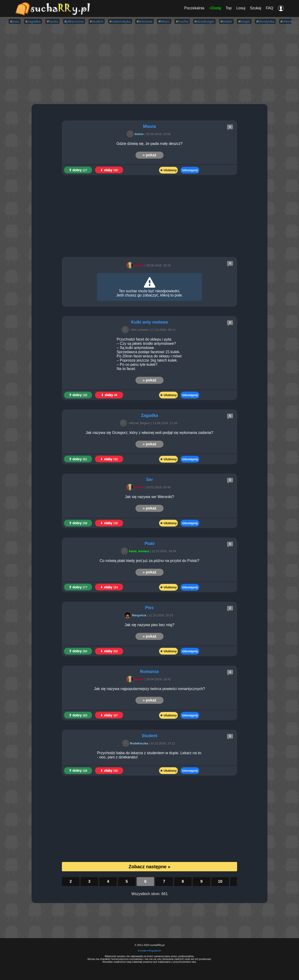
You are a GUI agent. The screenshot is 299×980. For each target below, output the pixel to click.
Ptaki (149, 544)
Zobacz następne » (150, 867)
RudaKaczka (136, 743)
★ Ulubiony (168, 170)
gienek (136, 265)
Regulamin (155, 951)
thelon (136, 134)
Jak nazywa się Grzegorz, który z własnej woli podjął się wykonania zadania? (149, 433)
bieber (227, 21)
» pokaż (150, 155)
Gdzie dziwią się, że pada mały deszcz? (150, 144)
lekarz (165, 21)
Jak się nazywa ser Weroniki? (149, 497)
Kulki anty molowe (149, 322)
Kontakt (142, 951)
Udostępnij (190, 170)
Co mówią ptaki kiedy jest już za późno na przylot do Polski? (150, 561)
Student (150, 736)
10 (220, 881)
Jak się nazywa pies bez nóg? (150, 625)
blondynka (266, 21)
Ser (149, 480)
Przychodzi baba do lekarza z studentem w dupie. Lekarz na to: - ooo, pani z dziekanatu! (149, 755)
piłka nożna (75, 21)
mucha (183, 21)
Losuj (241, 8)
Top (229, 8)
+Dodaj (215, 8)
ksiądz (245, 21)
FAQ (270, 8)
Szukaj (256, 8)
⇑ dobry (78, 170)
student (98, 21)
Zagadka (149, 415)
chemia (288, 21)
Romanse (149, 672)
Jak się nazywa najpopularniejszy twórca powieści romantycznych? (150, 689)
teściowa (145, 21)
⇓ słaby (109, 170)
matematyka (121, 21)
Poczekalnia (194, 8)
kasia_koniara (136, 551)
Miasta (149, 126)
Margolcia (136, 615)
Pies (149, 608)
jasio (16, 21)
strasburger (205, 21)
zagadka (34, 21)
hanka (54, 21)
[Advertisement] (149, 64)
